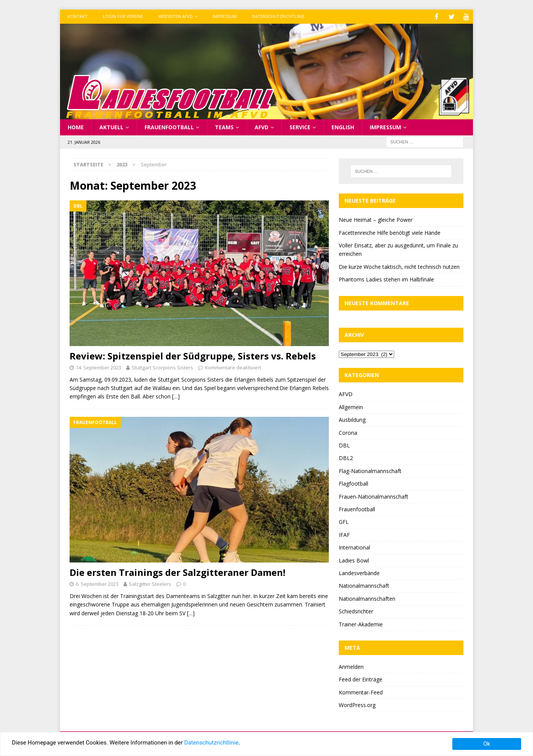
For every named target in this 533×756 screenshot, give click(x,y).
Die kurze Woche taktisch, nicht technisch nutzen (399, 266)
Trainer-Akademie (361, 623)
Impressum (225, 16)
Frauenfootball (169, 126)
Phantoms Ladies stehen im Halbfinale (386, 279)
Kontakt (78, 16)
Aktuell (111, 126)
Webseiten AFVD (175, 16)
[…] (176, 396)
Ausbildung (352, 419)
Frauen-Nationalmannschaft (374, 496)
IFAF (344, 534)
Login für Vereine (123, 16)
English (343, 126)
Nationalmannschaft (364, 585)
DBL (344, 445)
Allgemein (351, 406)
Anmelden (351, 666)
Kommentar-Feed (361, 692)
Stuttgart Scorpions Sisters (162, 367)
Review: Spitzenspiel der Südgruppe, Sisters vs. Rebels (193, 355)
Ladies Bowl (354, 560)
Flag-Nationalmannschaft (370, 470)
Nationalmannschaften (367, 598)
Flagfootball (353, 483)
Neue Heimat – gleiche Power (376, 219)
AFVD (262, 126)
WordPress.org (357, 704)
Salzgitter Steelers (150, 583)
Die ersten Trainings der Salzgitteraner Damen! (177, 571)
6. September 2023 (97, 583)
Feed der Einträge (361, 679)
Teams (224, 126)
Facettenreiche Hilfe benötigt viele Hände (390, 232)
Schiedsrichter (356, 610)
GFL (344, 521)
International (354, 547)
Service (300, 126)
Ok (487, 744)
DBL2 (346, 457)
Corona (348, 432)
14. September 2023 (98, 367)
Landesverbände (359, 572)
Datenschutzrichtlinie (278, 16)
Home (76, 126)
